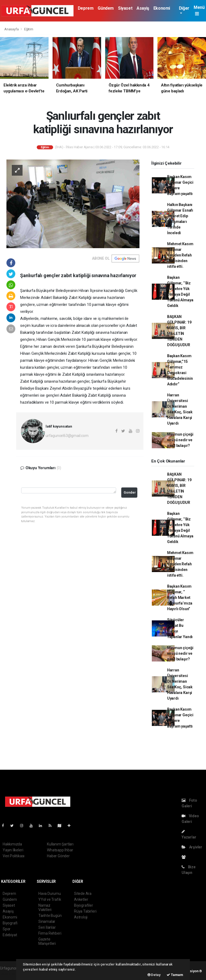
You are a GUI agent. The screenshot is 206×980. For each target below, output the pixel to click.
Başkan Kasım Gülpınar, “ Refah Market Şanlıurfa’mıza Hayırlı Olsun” (180, 598)
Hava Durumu (50, 894)
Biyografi (10, 923)
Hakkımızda (12, 844)
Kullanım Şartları (60, 844)
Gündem (106, 8)
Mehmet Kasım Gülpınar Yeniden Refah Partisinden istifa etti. (180, 255)
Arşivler (192, 847)
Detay (154, 975)
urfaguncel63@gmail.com (67, 436)
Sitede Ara (83, 894)
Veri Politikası (14, 856)
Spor (7, 929)
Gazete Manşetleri (47, 941)
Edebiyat (10, 935)
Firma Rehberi (50, 933)
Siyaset (125, 8)
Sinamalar (47, 921)
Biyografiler (84, 905)
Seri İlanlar (47, 927)
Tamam (175, 975)
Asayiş (143, 8)
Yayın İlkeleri (13, 850)
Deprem (86, 8)
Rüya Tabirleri (85, 911)
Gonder (130, 492)
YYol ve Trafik (50, 899)
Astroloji (81, 917)
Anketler (81, 899)
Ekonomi (162, 8)
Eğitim (29, 29)
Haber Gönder (58, 856)
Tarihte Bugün (50, 916)
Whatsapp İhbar (60, 850)
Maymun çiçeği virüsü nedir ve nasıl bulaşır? (180, 440)
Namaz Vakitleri (45, 907)
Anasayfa (12, 29)
